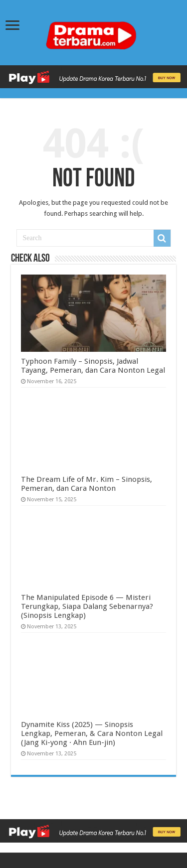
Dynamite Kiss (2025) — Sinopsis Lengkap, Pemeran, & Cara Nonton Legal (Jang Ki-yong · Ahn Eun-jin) (92, 733)
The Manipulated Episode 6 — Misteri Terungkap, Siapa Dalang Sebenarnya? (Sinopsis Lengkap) (87, 606)
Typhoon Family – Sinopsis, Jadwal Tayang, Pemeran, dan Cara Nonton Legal (93, 366)
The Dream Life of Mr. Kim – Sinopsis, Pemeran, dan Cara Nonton (87, 484)
